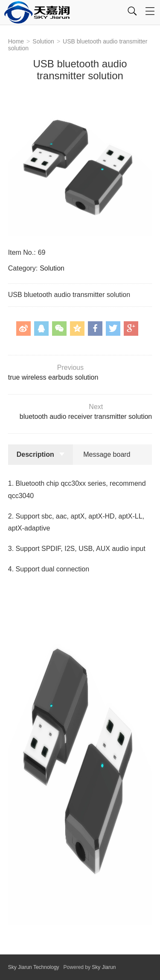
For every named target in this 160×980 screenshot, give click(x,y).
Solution (43, 41)
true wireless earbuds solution (79, 372)
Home (16, 41)
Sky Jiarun (104, 967)
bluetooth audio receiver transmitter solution (81, 412)
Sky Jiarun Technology (34, 967)
